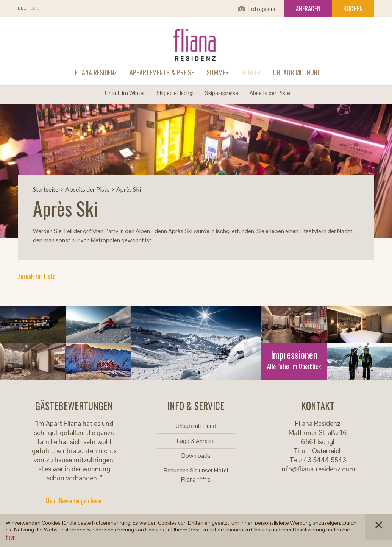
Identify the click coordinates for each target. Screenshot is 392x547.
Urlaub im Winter (125, 93)
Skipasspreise (222, 93)
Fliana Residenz (96, 72)
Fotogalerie (262, 9)
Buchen (353, 9)
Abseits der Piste (270, 93)
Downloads (196, 456)
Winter (251, 72)
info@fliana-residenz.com (318, 469)
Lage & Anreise (196, 441)
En (35, 9)
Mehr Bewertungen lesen (74, 501)
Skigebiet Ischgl (175, 93)
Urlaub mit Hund (297, 72)
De (22, 9)
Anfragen (308, 9)
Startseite (46, 189)
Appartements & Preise (162, 72)
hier (10, 537)
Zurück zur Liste (37, 276)
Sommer (218, 72)
